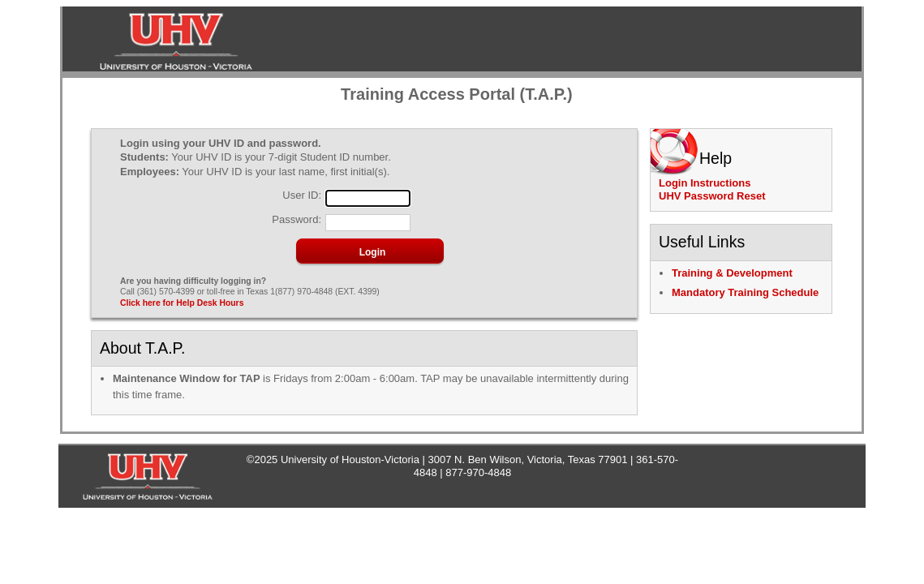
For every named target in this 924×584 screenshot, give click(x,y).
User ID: (302, 195)
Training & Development (732, 273)
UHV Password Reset (712, 196)
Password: (297, 220)
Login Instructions (705, 183)
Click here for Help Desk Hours (182, 303)
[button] (372, 252)
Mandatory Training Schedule (745, 292)
